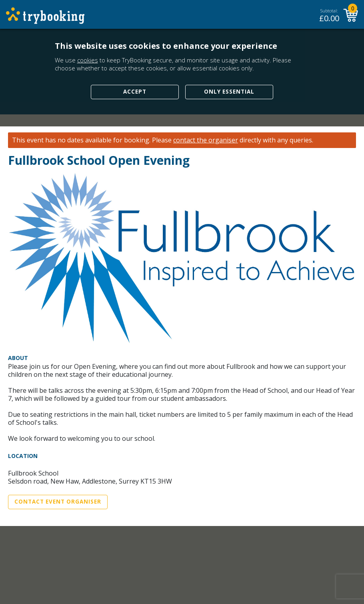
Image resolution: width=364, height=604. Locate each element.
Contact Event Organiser (58, 502)
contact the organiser (206, 140)
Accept (135, 92)
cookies (88, 60)
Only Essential (229, 92)
